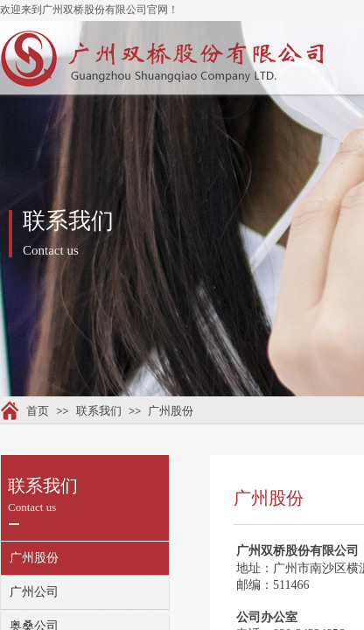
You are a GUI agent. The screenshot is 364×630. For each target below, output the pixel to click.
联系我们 (99, 411)
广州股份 (171, 411)
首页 (38, 411)
